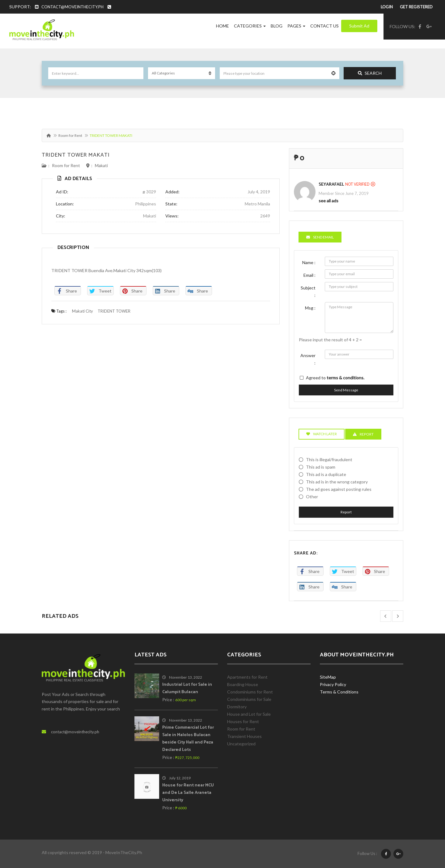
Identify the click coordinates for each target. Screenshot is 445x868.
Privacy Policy (333, 684)
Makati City (83, 311)
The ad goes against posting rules (339, 489)
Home (222, 26)
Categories (250, 26)
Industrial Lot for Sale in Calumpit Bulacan (187, 688)
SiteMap (328, 677)
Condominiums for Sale (249, 699)
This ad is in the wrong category (337, 482)
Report (346, 512)
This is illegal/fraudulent (329, 459)
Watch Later (322, 434)
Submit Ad (359, 26)
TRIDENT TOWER (114, 311)
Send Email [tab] (320, 237)
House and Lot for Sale (249, 714)
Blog (277, 26)
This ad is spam (321, 467)
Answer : (308, 359)
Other (312, 497)
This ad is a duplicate (326, 474)
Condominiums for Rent (250, 692)
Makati (101, 165)
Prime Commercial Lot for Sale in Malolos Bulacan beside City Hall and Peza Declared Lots (188, 739)
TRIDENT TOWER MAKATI (76, 155)
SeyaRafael (331, 185)
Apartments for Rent (247, 677)
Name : (309, 262)
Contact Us (324, 26)
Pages (296, 26)
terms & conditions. (345, 378)
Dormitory (237, 707)
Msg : (310, 308)
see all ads (328, 201)
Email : (309, 275)
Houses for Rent (243, 721)
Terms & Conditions (339, 692)
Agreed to (335, 378)
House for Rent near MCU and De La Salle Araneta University (188, 793)
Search (370, 73)
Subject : (308, 291)
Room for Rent (70, 135)
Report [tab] (363, 434)
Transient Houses (244, 736)
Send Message (346, 390)
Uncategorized (241, 744)
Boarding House (243, 684)
